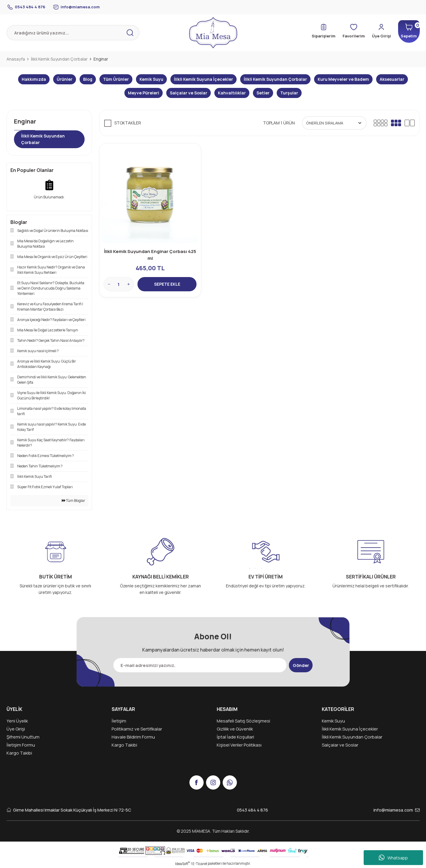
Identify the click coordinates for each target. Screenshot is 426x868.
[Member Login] (375, 31)
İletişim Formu (21, 745)
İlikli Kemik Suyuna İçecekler (350, 729)
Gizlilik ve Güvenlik (235, 729)
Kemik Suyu (333, 721)
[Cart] (406, 31)
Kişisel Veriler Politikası (239, 745)
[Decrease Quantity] (110, 284)
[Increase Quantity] (129, 284)
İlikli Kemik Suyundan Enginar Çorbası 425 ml (150, 254)
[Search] (73, 33)
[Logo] (213, 33)
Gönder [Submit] (301, 665)
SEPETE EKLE (167, 284)
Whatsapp (393, 858)
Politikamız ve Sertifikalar (137, 729)
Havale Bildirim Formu (133, 737)
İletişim (119, 721)
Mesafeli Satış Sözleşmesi (243, 721)
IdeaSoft (183, 864)
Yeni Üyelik (17, 721)
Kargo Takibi (19, 753)
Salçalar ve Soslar (340, 745)
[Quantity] (119, 284)
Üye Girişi (16, 729)
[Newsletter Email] (198, 665)
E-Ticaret (200, 864)
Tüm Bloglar (73, 501)
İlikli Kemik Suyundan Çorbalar (352, 737)
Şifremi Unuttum (23, 737)
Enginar (101, 59)
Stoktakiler (128, 123)
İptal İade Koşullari (235, 737)
